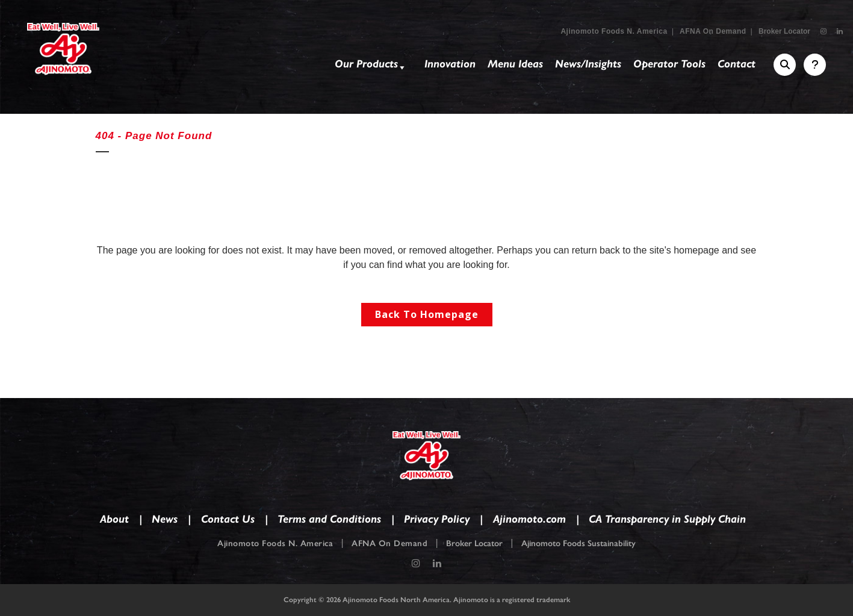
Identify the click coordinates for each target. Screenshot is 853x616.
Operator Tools (669, 64)
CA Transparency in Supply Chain (667, 519)
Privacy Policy (437, 519)
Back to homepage (427, 314)
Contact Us (228, 519)
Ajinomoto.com (529, 519)
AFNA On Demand (713, 31)
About (114, 519)
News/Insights (588, 64)
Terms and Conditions (329, 519)
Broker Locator (784, 31)
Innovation (450, 64)
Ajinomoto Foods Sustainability (578, 543)
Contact (737, 64)
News (165, 519)
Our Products (371, 66)
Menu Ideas (515, 64)
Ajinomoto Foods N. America (614, 31)
